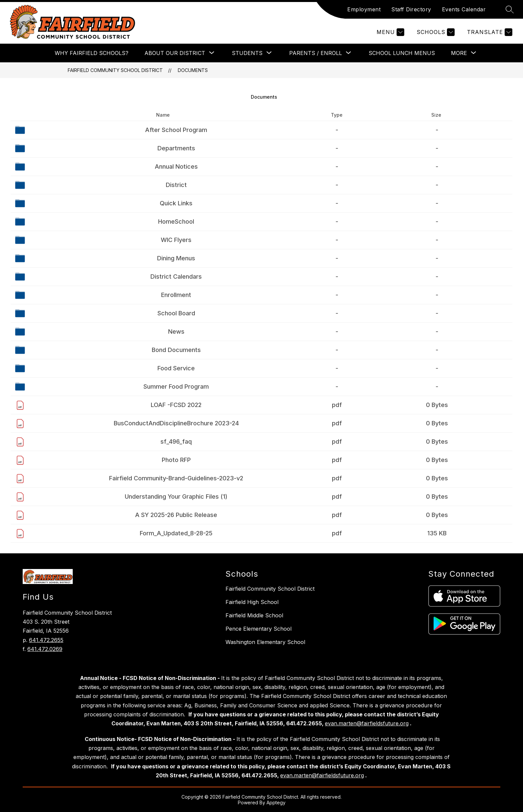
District (176, 185)
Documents (193, 70)
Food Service (176, 368)
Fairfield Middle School (254, 615)
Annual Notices (176, 166)
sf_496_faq (176, 441)
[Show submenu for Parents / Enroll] (316, 53)
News (176, 331)
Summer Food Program (176, 386)
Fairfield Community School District (115, 70)
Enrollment (176, 295)
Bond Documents (176, 350)
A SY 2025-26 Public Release (176, 515)
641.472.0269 (45, 649)
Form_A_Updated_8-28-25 (176, 533)
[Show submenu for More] (459, 53)
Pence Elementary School (258, 629)
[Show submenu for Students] (247, 53)
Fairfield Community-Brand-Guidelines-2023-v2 (176, 478)
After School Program (176, 130)
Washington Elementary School (265, 642)
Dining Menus (176, 258)
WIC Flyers (176, 240)
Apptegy (276, 802)
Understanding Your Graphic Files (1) (176, 496)
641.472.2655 (46, 640)
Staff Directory (411, 9)
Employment (364, 9)
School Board (176, 313)
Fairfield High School (252, 602)
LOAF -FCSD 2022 (176, 405)
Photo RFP (176, 460)
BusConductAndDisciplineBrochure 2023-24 (176, 423)
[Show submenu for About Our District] (175, 53)
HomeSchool (176, 221)
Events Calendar (464, 9)
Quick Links (176, 203)
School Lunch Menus (402, 53)
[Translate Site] (489, 32)
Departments (176, 148)
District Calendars (176, 276)
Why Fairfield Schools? (92, 53)
